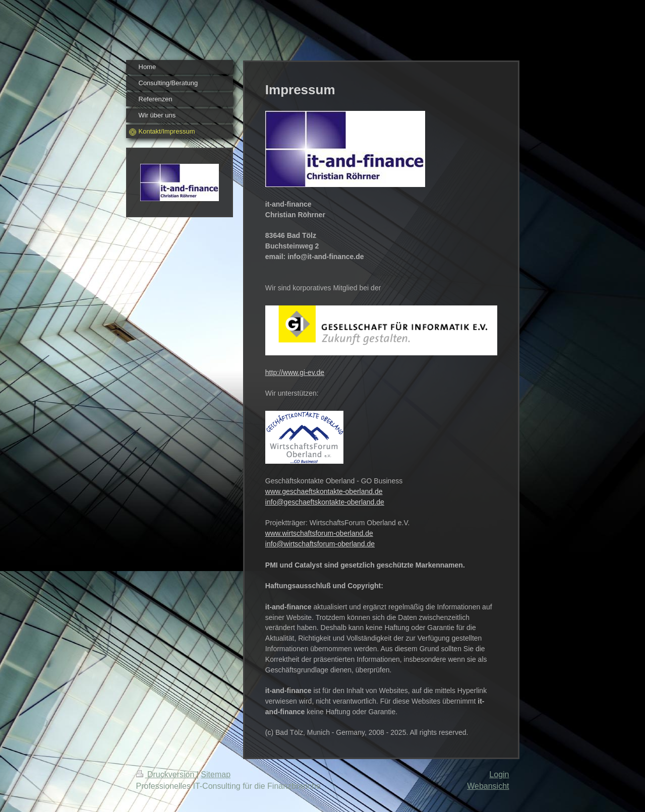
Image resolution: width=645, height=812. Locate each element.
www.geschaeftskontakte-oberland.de (324, 491)
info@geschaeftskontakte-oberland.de (325, 502)
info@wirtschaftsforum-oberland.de (320, 544)
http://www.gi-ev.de (295, 372)
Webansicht (488, 786)
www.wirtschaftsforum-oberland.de (319, 533)
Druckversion (166, 774)
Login (499, 774)
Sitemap (216, 774)
